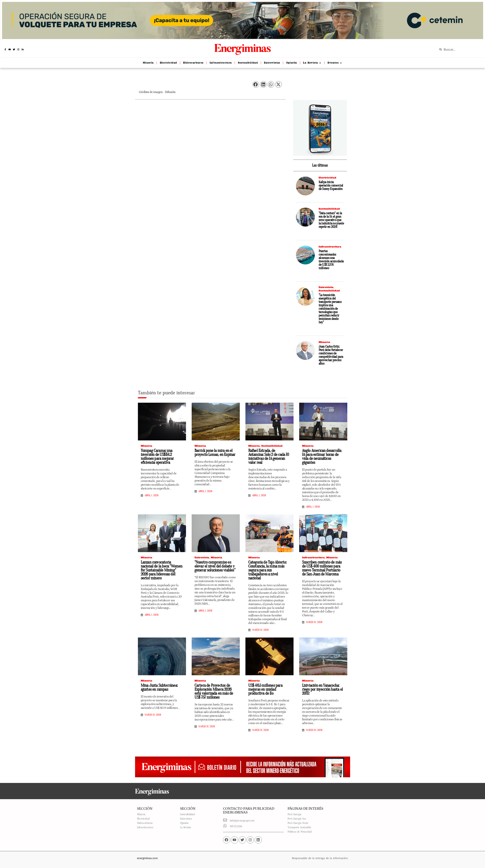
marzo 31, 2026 (260, 630)
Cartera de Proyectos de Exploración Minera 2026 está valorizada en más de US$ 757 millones (214, 691)
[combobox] (459, 49)
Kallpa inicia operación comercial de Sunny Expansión (331, 186)
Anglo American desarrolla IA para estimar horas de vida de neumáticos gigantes (322, 457)
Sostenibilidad (329, 209)
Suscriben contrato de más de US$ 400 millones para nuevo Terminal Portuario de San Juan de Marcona (322, 568)
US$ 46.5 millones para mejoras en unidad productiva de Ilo (265, 689)
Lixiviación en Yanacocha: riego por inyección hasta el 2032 (322, 689)
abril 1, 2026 (151, 495)
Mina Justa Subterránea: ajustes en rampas (159, 687)
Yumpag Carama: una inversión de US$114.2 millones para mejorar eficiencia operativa (157, 457)
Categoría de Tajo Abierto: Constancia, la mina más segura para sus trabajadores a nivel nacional (267, 570)
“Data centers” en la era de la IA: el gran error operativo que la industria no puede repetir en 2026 (331, 220)
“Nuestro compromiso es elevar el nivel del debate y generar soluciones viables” (215, 566)
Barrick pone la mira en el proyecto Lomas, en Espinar (215, 453)
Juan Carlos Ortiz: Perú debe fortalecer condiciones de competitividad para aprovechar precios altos (331, 355)
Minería (324, 342)
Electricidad (327, 178)
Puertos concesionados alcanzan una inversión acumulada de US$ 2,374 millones (331, 260)
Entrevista (326, 287)
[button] (256, 84)
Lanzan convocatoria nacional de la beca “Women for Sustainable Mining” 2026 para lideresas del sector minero (162, 570)
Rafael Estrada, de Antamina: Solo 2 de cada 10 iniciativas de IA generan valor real (269, 457)
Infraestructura (330, 247)
